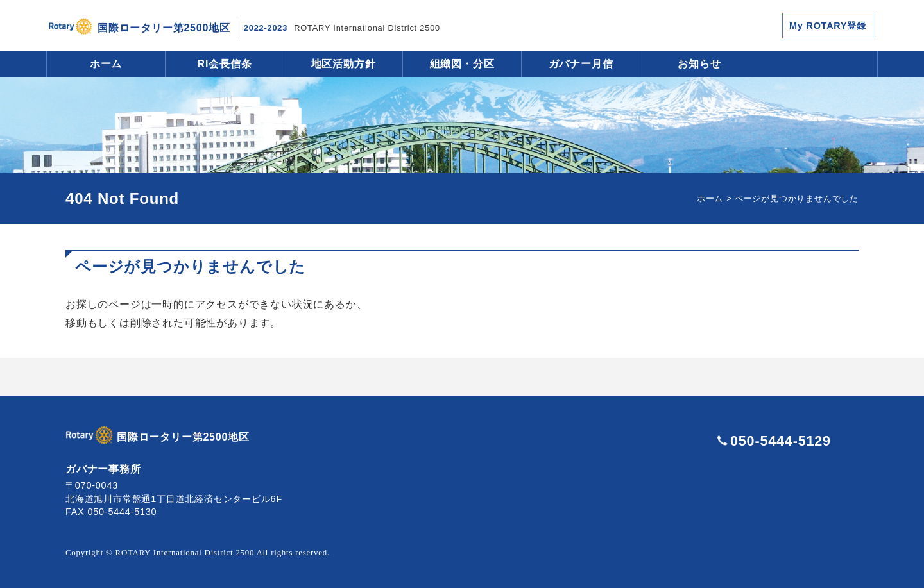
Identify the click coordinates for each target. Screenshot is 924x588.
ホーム (106, 64)
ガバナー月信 (581, 64)
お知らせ (699, 64)
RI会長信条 (225, 64)
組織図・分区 (462, 64)
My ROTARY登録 (828, 26)
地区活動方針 (344, 64)
